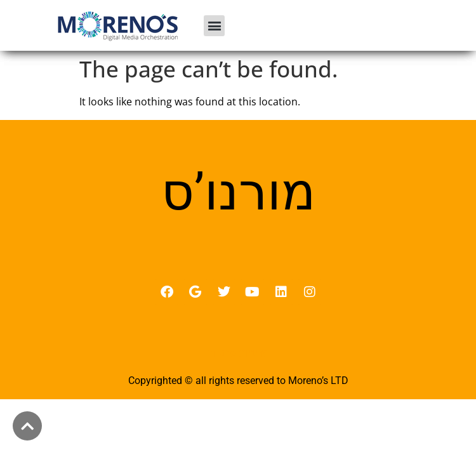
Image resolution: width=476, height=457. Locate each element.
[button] (214, 26)
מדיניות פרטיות (238, 353)
